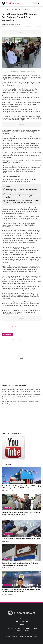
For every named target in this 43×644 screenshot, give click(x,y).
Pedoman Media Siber (22, 622)
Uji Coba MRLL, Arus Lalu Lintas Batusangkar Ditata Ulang (21, 392)
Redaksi (22, 619)
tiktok (35, 628)
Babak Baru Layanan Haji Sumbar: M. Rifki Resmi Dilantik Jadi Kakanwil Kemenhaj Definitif (21, 590)
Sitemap (22, 624)
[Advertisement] (15, 418)
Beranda (4, 10)
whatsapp (27, 628)
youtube (27, 630)
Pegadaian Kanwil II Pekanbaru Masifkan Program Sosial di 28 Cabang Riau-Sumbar (22, 190)
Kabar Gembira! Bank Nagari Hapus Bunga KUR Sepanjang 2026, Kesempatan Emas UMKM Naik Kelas (21, 487)
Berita (9, 10)
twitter (18, 628)
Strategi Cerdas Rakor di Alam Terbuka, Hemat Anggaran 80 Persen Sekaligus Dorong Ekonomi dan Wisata (22, 196)
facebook (10, 628)
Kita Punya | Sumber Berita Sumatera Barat (26, 636)
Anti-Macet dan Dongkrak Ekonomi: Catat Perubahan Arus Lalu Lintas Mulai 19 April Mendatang (22, 202)
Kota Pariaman (8, 534)
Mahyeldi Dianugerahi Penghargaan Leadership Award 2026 (21, 394)
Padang (6, 559)
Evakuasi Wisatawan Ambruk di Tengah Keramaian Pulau (21, 539)
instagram (18, 630)
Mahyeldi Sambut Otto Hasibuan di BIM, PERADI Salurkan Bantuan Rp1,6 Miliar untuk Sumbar (21, 513)
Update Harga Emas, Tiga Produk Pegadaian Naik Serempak (21, 389)
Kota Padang (8, 481)
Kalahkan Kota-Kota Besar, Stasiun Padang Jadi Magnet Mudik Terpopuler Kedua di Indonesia (20, 564)
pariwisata (7, 508)
